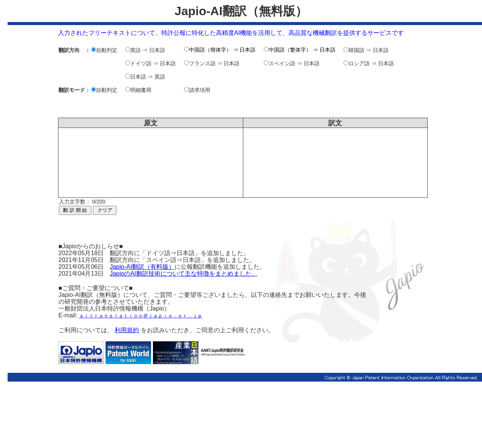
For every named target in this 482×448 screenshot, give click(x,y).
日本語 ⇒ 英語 (145, 77)
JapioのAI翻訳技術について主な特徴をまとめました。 (184, 274)
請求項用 (197, 90)
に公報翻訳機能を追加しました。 (220, 267)
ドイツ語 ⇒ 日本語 (150, 63)
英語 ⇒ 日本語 (145, 50)
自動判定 (104, 50)
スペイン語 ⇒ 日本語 (292, 63)
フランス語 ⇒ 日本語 (212, 63)
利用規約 (127, 330)
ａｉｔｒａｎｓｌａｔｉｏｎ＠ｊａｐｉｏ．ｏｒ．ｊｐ (141, 316)
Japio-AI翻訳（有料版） (142, 267)
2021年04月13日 (84, 274)
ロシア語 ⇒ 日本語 (369, 63)
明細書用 (138, 90)
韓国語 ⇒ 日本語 (366, 50)
